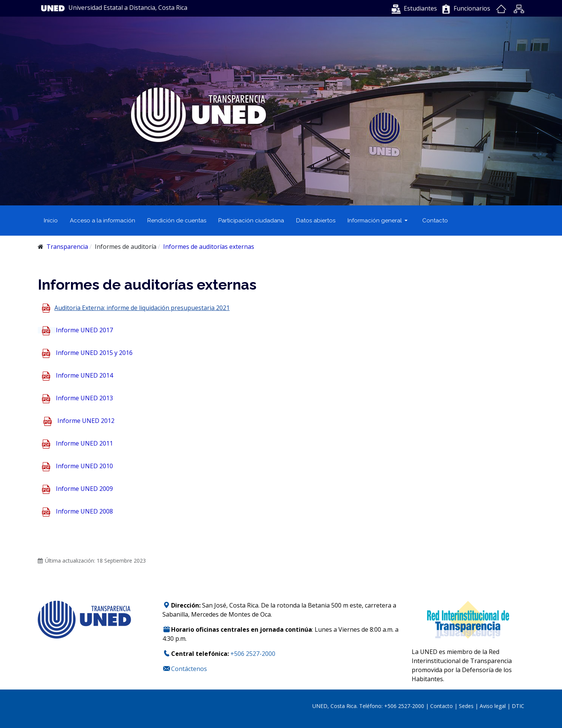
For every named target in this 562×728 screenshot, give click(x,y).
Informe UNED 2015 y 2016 (94, 353)
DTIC (518, 706)
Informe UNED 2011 (84, 444)
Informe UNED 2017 (84, 330)
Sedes (467, 706)
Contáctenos (189, 669)
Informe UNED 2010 (84, 466)
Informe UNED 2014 (84, 376)
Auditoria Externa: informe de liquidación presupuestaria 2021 (142, 308)
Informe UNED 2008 (84, 512)
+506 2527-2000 (253, 654)
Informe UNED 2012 (86, 421)
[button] (414, 8)
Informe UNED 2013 (84, 398)
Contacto (442, 706)
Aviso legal (493, 706)
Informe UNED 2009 (84, 489)
